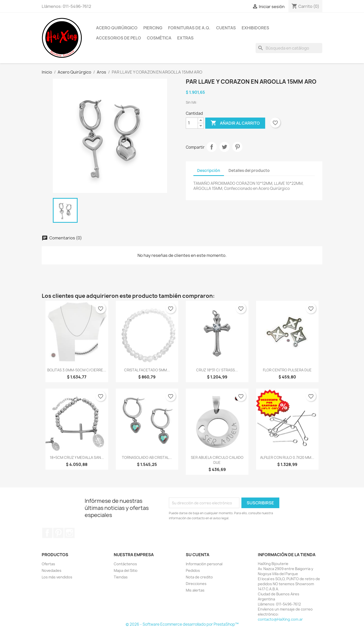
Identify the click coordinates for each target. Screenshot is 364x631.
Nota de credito (199, 577)
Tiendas (121, 577)
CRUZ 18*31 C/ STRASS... (217, 370)
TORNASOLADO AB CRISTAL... (147, 457)
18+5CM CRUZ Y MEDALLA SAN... (77, 457)
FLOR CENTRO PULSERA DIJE (287, 370)
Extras (185, 38)
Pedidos (193, 570)
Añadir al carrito (235, 123)
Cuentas (226, 28)
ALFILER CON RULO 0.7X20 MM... (287, 457)
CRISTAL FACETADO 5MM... (147, 370)
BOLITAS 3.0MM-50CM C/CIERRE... (77, 370)
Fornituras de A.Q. (189, 28)
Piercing (153, 28)
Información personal (204, 564)
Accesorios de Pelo (119, 38)
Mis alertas (195, 590)
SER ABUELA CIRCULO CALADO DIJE (217, 460)
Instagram (70, 533)
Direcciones (196, 584)
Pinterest (237, 147)
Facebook (47, 533)
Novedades (52, 570)
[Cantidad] (192, 123)
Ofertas (48, 564)
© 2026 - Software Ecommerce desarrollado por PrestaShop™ (182, 624)
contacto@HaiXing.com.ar (280, 619)
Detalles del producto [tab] (249, 171)
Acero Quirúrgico (117, 28)
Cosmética (159, 38)
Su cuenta (198, 555)
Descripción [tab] (209, 171)
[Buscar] (289, 48)
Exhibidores (255, 28)
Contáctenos (125, 564)
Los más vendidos (57, 577)
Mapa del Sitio (126, 570)
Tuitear (224, 147)
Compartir (212, 147)
